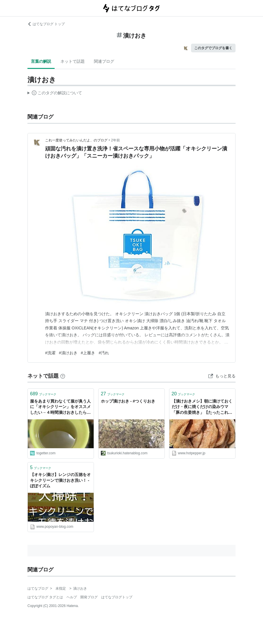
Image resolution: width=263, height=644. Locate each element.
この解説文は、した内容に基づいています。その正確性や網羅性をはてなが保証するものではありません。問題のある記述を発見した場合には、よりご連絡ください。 (55, 94)
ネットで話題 (73, 61)
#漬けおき (68, 353)
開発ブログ (89, 597)
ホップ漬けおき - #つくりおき (128, 401)
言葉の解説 (41, 61)
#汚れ (104, 353)
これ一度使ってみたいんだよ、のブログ (76, 140)
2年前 (115, 140)
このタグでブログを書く (213, 48)
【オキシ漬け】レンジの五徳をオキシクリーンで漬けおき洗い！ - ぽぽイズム (60, 480)
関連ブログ (104, 61)
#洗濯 (50, 353)
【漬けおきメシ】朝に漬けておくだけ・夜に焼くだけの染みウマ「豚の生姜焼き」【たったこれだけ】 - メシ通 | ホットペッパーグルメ (202, 407)
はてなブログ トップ (46, 24)
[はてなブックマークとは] (63, 376)
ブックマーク (43, 394)
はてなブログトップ (117, 597)
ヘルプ (72, 597)
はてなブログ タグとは (45, 597)
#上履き (88, 353)
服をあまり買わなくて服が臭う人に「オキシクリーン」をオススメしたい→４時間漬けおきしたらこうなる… (60, 407)
